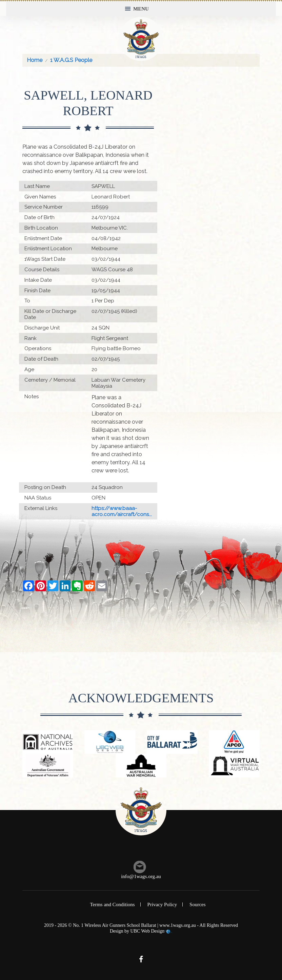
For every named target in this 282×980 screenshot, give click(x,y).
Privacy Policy (162, 904)
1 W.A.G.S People (71, 60)
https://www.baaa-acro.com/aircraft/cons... (122, 511)
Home (35, 60)
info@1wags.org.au (141, 876)
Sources (198, 904)
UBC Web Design (148, 931)
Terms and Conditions (112, 904)
